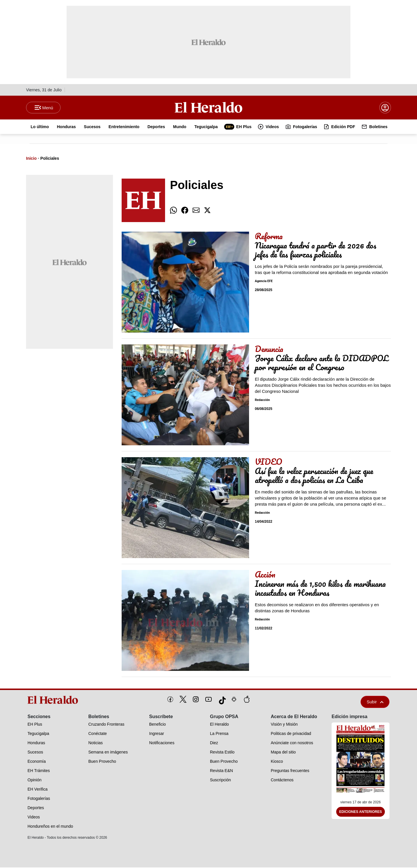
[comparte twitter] (207, 211)
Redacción (262, 401)
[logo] (55, 700)
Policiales (50, 159)
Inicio (31, 159)
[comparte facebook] (185, 211)
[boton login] (385, 108)
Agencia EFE (264, 282)
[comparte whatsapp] (173, 211)
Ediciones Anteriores (361, 812)
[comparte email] (196, 211)
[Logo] (209, 108)
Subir (375, 702)
